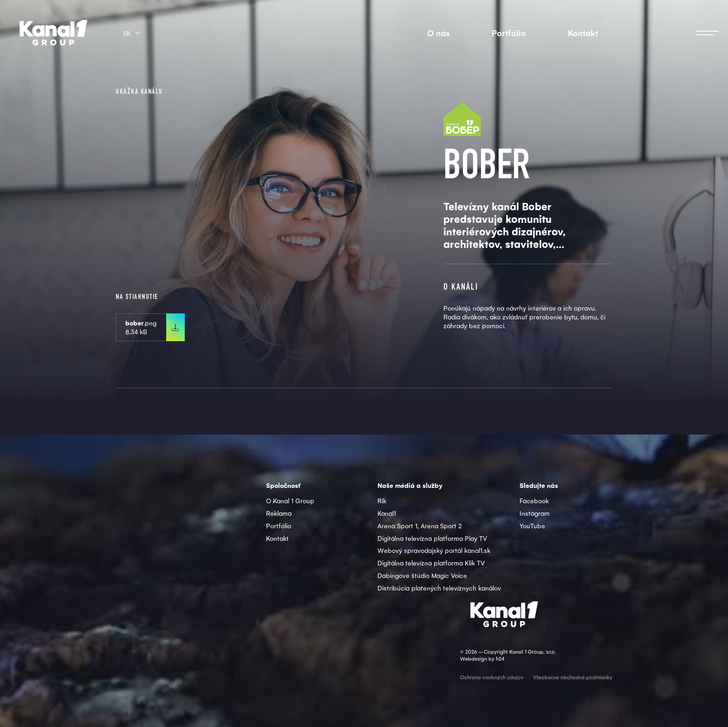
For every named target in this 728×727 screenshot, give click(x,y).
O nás (439, 33)
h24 (500, 659)
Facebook (534, 500)
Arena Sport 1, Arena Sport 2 (420, 526)
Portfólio (509, 33)
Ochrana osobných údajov (492, 677)
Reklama (279, 513)
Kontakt (583, 33)
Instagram (535, 513)
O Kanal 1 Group (290, 500)
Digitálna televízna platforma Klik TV (431, 563)
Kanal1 (387, 513)
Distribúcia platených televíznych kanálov (439, 588)
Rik (382, 500)
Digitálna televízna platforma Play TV (432, 538)
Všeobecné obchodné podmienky (573, 677)
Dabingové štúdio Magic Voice (422, 575)
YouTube (532, 526)
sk (127, 33)
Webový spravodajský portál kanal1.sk (434, 550)
